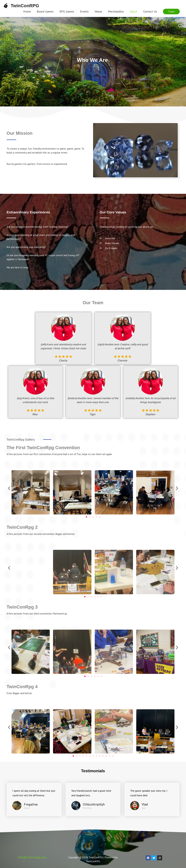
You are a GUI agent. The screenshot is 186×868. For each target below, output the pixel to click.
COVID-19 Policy (122, 842)
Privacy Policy (98, 842)
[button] (171, 12)
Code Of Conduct (74, 842)
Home (8, 842)
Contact (21, 842)
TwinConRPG (26, 6)
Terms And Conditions (45, 842)
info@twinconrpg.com (32, 852)
